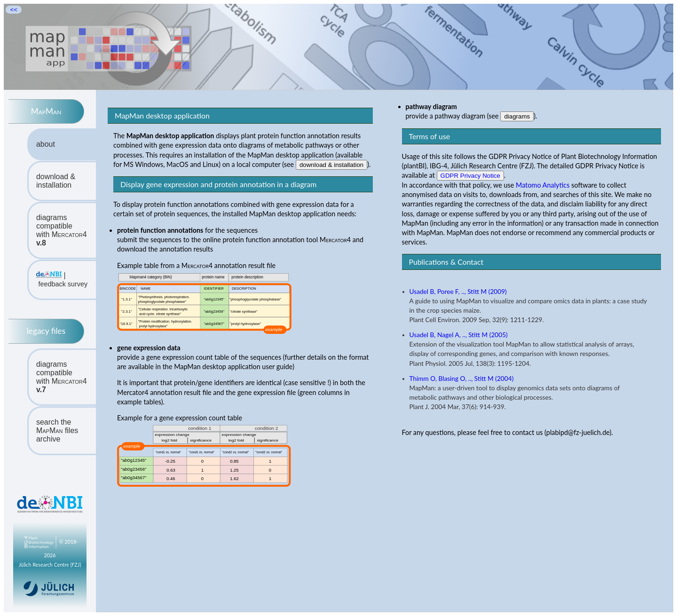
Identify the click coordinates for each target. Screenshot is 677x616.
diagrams (517, 116)
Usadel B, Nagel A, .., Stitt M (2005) (459, 335)
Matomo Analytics (543, 185)
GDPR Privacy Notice (470, 176)
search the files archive (57, 430)
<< (14, 10)
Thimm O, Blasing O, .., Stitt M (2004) (462, 379)
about (46, 144)
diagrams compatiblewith (62, 230)
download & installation (56, 181)
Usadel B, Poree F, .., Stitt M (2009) (458, 292)
